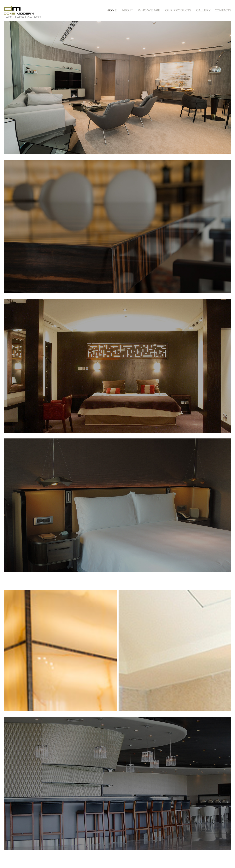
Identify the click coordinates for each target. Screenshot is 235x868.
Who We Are (149, 10)
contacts (223, 10)
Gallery (203, 10)
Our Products (178, 10)
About (127, 10)
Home (112, 10)
